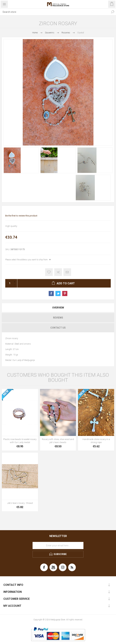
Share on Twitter (58, 294)
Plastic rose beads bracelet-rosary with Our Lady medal (20, 441)
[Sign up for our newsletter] (58, 545)
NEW (6, 393)
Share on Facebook (51, 294)
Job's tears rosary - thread (20, 503)
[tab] (58, 308)
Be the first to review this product (21, 216)
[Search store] (55, 12)
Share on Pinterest (65, 294)
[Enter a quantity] (9, 283)
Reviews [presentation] (58, 318)
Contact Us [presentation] (58, 328)
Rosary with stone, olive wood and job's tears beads (58, 441)
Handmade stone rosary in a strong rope (96, 441)
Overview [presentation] (58, 308)
